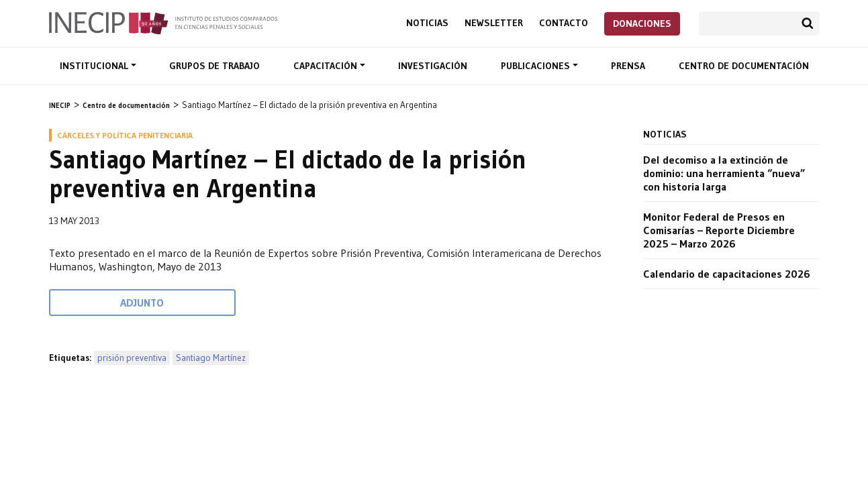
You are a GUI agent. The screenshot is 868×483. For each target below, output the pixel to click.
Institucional (95, 66)
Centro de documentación (744, 66)
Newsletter (494, 23)
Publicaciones (537, 66)
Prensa (628, 66)
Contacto (564, 23)
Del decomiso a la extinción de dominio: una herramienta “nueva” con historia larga (724, 173)
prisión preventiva (132, 358)
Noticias (427, 23)
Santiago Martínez (211, 358)
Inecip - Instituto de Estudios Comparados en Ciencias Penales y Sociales (163, 22)
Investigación (433, 66)
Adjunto (142, 303)
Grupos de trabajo (214, 66)
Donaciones (642, 23)
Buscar (808, 23)
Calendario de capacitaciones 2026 (727, 274)
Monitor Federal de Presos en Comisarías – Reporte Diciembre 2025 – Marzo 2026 (719, 230)
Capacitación (327, 66)
